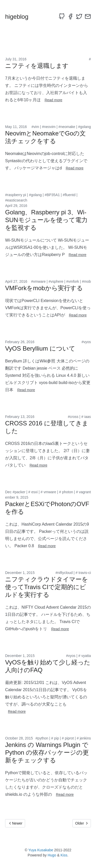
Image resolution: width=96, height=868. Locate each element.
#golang (84, 127)
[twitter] (79, 16)
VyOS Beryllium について (40, 348)
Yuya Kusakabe (41, 850)
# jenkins (84, 738)
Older (82, 823)
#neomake (67, 127)
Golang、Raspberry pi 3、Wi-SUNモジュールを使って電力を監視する (46, 220)
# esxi (33, 492)
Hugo (52, 855)
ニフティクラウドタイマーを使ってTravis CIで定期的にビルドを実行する (47, 587)
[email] (88, 16)
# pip (55, 738)
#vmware (39, 281)
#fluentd (69, 195)
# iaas (86, 417)
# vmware (49, 492)
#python (42, 738)
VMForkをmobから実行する (44, 288)
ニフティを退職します (37, 66)
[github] (62, 16)
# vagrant (83, 492)
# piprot (68, 738)
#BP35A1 (52, 195)
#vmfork (73, 281)
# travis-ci (83, 573)
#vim (35, 127)
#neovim (49, 127)
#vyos (86, 342)
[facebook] (70, 16)
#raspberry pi (16, 195)
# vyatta (85, 656)
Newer (15, 823)
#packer (19, 492)
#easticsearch (16, 200)
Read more (53, 100)
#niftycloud (64, 573)
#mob (86, 281)
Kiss (64, 855)
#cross (73, 417)
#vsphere (56, 281)
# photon (66, 492)
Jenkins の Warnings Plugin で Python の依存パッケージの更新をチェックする (47, 752)
